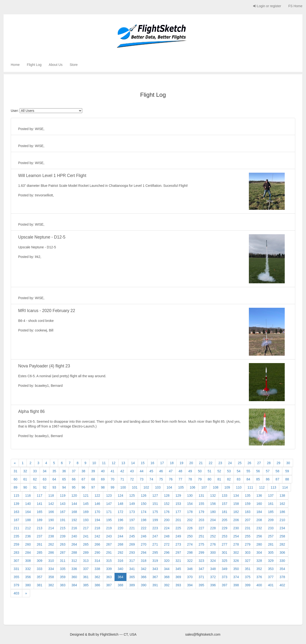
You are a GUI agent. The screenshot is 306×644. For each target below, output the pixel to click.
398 (236, 585)
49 (190, 471)
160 (259, 504)
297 (178, 553)
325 (224, 561)
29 (279, 463)
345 (178, 569)
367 (155, 577)
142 (51, 504)
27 (259, 463)
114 (285, 487)
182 (236, 512)
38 (83, 471)
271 (155, 544)
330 (282, 561)
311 (63, 561)
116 (28, 496)
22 (211, 463)
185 (271, 512)
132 (213, 496)
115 (16, 496)
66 (74, 479)
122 (97, 496)
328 (259, 561)
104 (169, 487)
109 (227, 487)
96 (83, 487)
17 (162, 463)
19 (181, 463)
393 (178, 585)
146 (97, 504)
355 (16, 577)
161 (271, 504)
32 (25, 471)
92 (45, 487)
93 (54, 487)
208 (259, 520)
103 (158, 487)
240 (74, 536)
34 (45, 471)
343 (155, 569)
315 (109, 561)
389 (132, 585)
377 (271, 577)
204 (213, 520)
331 (16, 569)
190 (51, 520)
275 (201, 544)
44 (142, 471)
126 (144, 496)
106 (193, 487)
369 (178, 577)
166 (51, 512)
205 (224, 520)
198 (144, 520)
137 (271, 496)
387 (109, 585)
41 (113, 471)
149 (132, 504)
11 (104, 463)
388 (120, 585)
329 (271, 561)
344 (167, 569)
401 (271, 585)
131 (201, 496)
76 (171, 479)
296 (167, 553)
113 (273, 487)
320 (167, 561)
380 (28, 585)
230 (236, 528)
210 (282, 520)
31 (16, 471)
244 (120, 536)
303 (248, 553)
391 (155, 585)
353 (271, 569)
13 (123, 463)
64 (54, 479)
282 (282, 544)
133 (224, 496)
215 (63, 528)
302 (236, 553)
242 (97, 536)
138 (282, 496)
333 (40, 569)
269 (132, 544)
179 (201, 512)
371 (201, 577)
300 (213, 553)
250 (190, 536)
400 (259, 585)
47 (171, 471)
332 (28, 569)
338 (97, 569)
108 (216, 487)
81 (219, 479)
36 (64, 471)
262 (51, 544)
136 (259, 496)
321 (178, 561)
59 (287, 471)
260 (28, 544)
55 (248, 471)
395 (201, 585)
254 (236, 536)
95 (74, 487)
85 (258, 479)
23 (220, 463)
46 (161, 471)
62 (35, 479)
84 (248, 479)
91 (35, 487)
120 (74, 496)
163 (16, 512)
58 (278, 471)
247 (155, 536)
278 (236, 544)
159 (248, 504)
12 (114, 463)
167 (63, 512)
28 (269, 463)
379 (16, 585)
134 (236, 496)
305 (271, 553)
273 (178, 544)
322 (190, 561)
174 (144, 512)
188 (28, 520)
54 (239, 471)
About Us (56, 65)
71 (122, 479)
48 (180, 471)
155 (201, 504)
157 (224, 504)
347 (201, 569)
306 (282, 553)
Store (74, 65)
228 (213, 528)
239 (63, 536)
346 (190, 569)
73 (142, 479)
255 (248, 536)
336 (74, 569)
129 (178, 496)
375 (248, 577)
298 (190, 553)
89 (16, 487)
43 (132, 471)
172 (120, 512)
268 (120, 544)
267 (109, 544)
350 (236, 569)
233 (271, 528)
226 (190, 528)
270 (144, 544)
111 (250, 487)
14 (133, 463)
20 (191, 463)
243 (109, 536)
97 (93, 487)
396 (213, 585)
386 (97, 585)
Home (15, 65)
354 (282, 569)
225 (178, 528)
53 (229, 471)
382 (51, 585)
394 (190, 585)
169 (86, 512)
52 (219, 471)
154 (190, 504)
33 (35, 471)
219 (109, 528)
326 (236, 561)
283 (16, 553)
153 (178, 504)
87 (278, 479)
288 (74, 553)
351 (248, 569)
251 (201, 536)
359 (63, 577)
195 (109, 520)
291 (109, 553)
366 (144, 577)
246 (144, 536)
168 (74, 512)
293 (132, 553)
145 (86, 504)
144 (74, 504)
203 (201, 520)
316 (120, 561)
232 (259, 528)
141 (40, 504)
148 (120, 504)
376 (259, 577)
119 (63, 496)
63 (45, 479)
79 (200, 479)
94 (64, 487)
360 (74, 577)
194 (97, 520)
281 (271, 544)
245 (132, 536)
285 (40, 553)
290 (97, 553)
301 (224, 553)
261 (40, 544)
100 (123, 487)
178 (190, 512)
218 (97, 528)
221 (132, 528)
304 (259, 553)
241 (86, 536)
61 (25, 479)
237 (40, 536)
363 (109, 577)
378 (282, 577)
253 (224, 536)
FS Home (295, 6)
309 (40, 561)
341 (132, 569)
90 (25, 487)
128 (167, 496)
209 (271, 520)
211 (16, 528)
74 (151, 479)
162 (282, 504)
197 (132, 520)
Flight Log (34, 65)
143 (63, 504)
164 (28, 512)
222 (144, 528)
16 (152, 463)
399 (248, 585)
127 (155, 496)
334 (51, 569)
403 (16, 593)
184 (259, 512)
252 (213, 536)
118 (51, 496)
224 (167, 528)
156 (213, 504)
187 (16, 520)
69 (103, 479)
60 (16, 479)
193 (86, 520)
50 (200, 471)
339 (109, 569)
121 (86, 496)
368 (167, 577)
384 (74, 585)
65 (64, 479)
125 (132, 496)
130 (190, 496)
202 (190, 520)
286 (51, 553)
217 (86, 528)
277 (224, 544)
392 (167, 585)
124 (120, 496)
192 (74, 520)
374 (236, 577)
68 (93, 479)
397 (224, 585)
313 (86, 561)
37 (74, 471)
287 (63, 553)
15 (143, 463)
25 (240, 463)
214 (51, 528)
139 (16, 504)
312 (74, 561)
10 (94, 463)
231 (248, 528)
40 (103, 471)
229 (224, 528)
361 (86, 577)
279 (248, 544)
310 (51, 561)
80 (210, 479)
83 (239, 479)
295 (155, 553)
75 (161, 479)
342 (144, 569)
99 (113, 487)
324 (213, 561)
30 (288, 463)
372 (213, 577)
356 (28, 577)
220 (120, 528)
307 (16, 561)
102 (146, 487)
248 (167, 536)
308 (28, 561)
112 (262, 487)
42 (122, 471)
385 (86, 585)
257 (271, 536)
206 (236, 520)
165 (40, 512)
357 (40, 577)
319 (155, 561)
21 (201, 463)
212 (28, 528)
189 (40, 520)
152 (167, 504)
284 (28, 553)
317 (132, 561)
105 (181, 487)
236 (28, 536)
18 (172, 463)
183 (248, 512)
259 (16, 544)
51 (210, 471)
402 (282, 585)
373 (224, 577)
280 (259, 544)
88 (287, 479)
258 (282, 536)
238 (51, 536)
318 (144, 561)
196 (120, 520)
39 (93, 471)
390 (144, 585)
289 (86, 553)
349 (224, 569)
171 (109, 512)
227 (201, 528)
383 (63, 585)
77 (180, 479)
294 (144, 553)
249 (178, 536)
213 (40, 528)
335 (63, 569)
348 (213, 569)
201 (178, 520)
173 (132, 512)
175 (155, 512)
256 (259, 536)
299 (201, 553)
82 (229, 479)
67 (83, 479)
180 (213, 512)
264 (74, 544)
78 (190, 479)
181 (224, 512)
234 (282, 528)
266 (97, 544)
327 (248, 561)
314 (97, 561)
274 (190, 544)
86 (268, 479)
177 (178, 512)
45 (151, 471)
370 (190, 577)
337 (86, 569)
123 (109, 496)
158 (236, 504)
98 (103, 487)
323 (201, 561)
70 (113, 479)
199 (155, 520)
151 (155, 504)
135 (248, 496)
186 (282, 512)
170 (97, 512)
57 (268, 471)
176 (167, 512)
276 (213, 544)
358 (51, 577)
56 (258, 471)
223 (155, 528)
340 (120, 569)
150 (144, 504)
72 (132, 479)
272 (167, 544)
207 (248, 520)
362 (97, 577)
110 (239, 487)
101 (135, 487)
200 (167, 520)
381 (40, 585)
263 (63, 544)
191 (63, 520)
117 (40, 496)
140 (28, 504)
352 (259, 569)
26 (249, 463)
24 (230, 463)
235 (16, 536)
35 (54, 471)
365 (132, 577)
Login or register (267, 6)
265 (86, 544)
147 (109, 504)
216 (74, 528)
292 (120, 553)
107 (204, 487)
